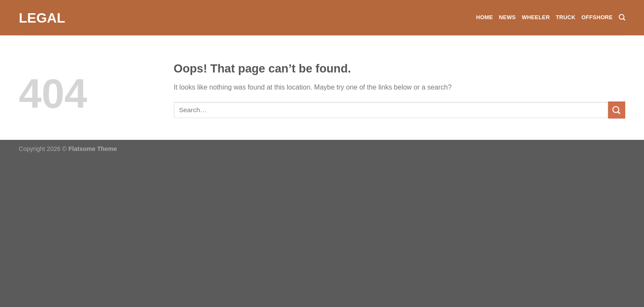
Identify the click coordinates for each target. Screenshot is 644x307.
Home (484, 17)
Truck (565, 17)
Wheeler (536, 17)
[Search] (622, 17)
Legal (42, 18)
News (507, 17)
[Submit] (617, 110)
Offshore (597, 17)
